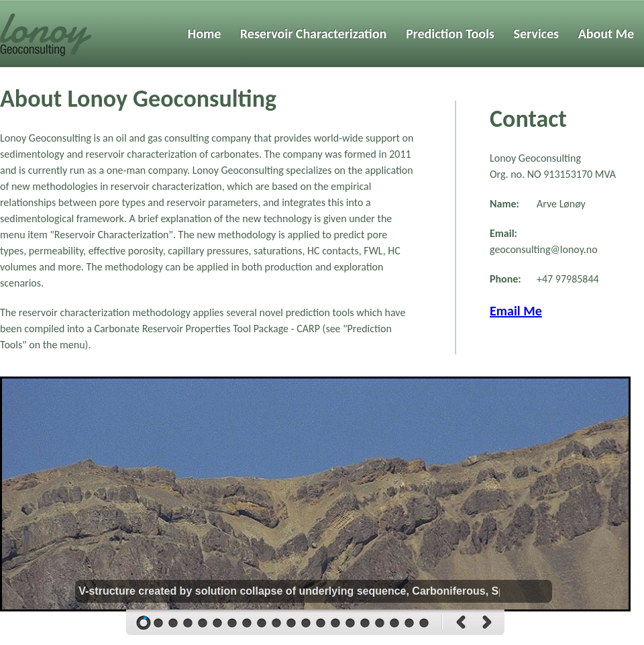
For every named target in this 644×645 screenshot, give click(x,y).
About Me (606, 34)
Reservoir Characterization (313, 34)
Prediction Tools (450, 34)
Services (536, 34)
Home (205, 34)
